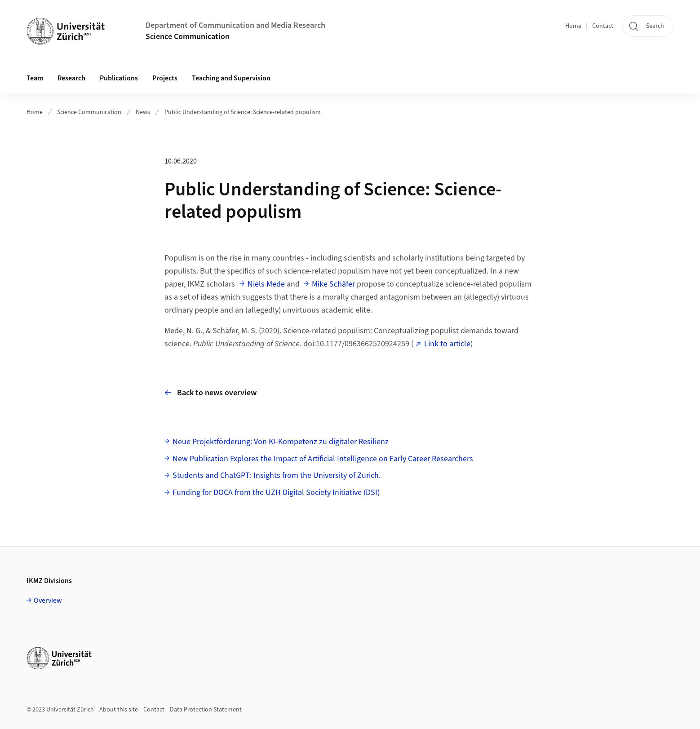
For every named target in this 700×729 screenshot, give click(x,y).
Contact (603, 26)
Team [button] (35, 78)
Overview (48, 601)
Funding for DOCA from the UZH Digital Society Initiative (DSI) (276, 493)
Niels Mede (266, 284)
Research (71, 78)
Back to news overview (210, 393)
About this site (119, 710)
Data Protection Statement (206, 710)
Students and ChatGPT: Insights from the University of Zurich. (277, 475)
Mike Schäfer (333, 284)
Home (573, 26)
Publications (119, 78)
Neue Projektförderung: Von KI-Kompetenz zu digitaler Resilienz (281, 442)
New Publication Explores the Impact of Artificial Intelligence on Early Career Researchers (323, 459)
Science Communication (188, 37)
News (143, 112)
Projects (165, 78)
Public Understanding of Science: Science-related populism (243, 112)
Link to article (447, 344)
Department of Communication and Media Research (235, 25)
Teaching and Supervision (231, 78)
